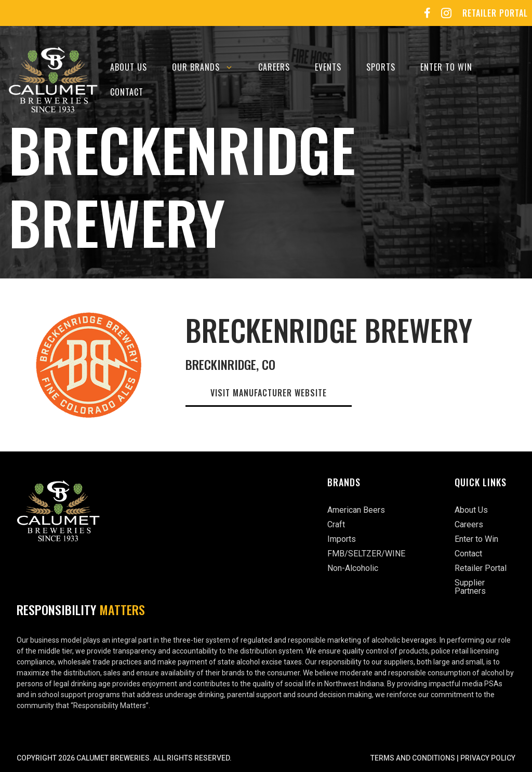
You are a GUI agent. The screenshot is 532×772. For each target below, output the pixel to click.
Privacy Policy (488, 758)
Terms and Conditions (413, 758)
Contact (127, 92)
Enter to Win (446, 67)
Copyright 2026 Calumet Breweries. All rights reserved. (124, 758)
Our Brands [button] (209, 67)
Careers (274, 67)
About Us (129, 67)
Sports (381, 67)
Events (328, 67)
